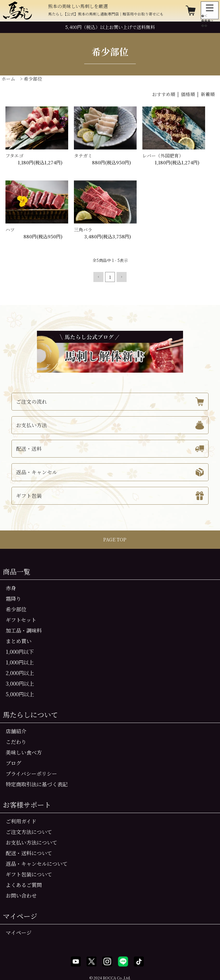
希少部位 (33, 79)
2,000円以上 (20, 672)
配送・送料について (29, 852)
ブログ (13, 762)
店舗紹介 (16, 730)
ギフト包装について (29, 874)
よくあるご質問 (24, 884)
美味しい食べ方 (24, 752)
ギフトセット (21, 619)
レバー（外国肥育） (163, 156)
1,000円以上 (20, 662)
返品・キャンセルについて (37, 863)
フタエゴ (14, 156)
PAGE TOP (110, 539)
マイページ (19, 932)
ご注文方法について (29, 831)
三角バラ (83, 230)
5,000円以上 (20, 693)
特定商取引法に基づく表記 (37, 783)
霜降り (13, 598)
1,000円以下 (20, 651)
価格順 (188, 94)
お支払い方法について (32, 842)
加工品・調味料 (24, 630)
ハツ (10, 230)
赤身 (11, 587)
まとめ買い (19, 640)
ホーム (8, 79)
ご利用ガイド (21, 820)
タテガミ (83, 156)
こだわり (16, 741)
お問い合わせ (21, 895)
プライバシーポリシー (31, 773)
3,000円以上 (20, 683)
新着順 (208, 94)
